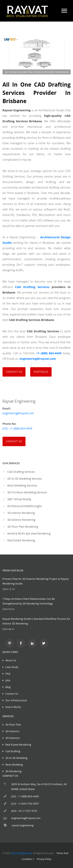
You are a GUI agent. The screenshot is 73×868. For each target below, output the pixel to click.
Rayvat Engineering (21, 853)
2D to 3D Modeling (16, 758)
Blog (8, 687)
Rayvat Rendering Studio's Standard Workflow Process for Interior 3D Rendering (36, 621)
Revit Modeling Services (22, 485)
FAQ (8, 674)
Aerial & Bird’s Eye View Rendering (29, 533)
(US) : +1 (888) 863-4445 (17, 428)
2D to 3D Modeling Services (25, 479)
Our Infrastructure (16, 700)
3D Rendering (13, 771)
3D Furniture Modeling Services (27, 492)
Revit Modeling (14, 765)
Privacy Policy (44, 859)
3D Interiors (12, 731)
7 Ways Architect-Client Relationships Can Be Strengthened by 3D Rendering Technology (29, 601)
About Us (11, 660)
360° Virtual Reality (19, 499)
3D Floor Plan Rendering (23, 527)
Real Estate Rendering (21, 540)
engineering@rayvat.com (38, 359)
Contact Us (14, 441)
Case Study (12, 667)
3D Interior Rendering (21, 513)
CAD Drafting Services (32, 287)
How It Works (13, 707)
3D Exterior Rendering (21, 520)
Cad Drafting (13, 751)
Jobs (8, 680)
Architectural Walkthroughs (25, 506)
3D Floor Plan (13, 725)
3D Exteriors (13, 738)
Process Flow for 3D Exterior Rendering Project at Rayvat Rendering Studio (36, 581)
